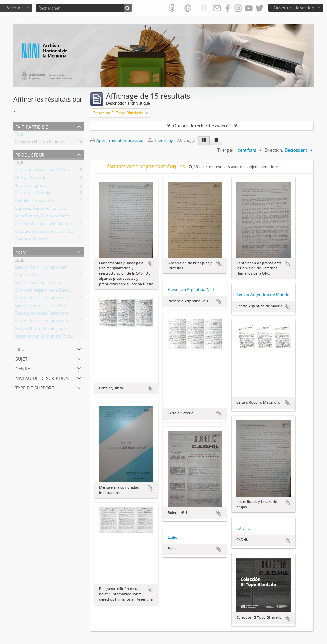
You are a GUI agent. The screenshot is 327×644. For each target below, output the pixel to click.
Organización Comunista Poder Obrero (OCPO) (59, 337)
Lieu (20, 349)
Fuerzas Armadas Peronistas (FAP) (47, 314)
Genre (23, 368)
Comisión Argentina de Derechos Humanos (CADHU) (64, 171)
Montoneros (27, 276)
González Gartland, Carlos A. (41, 209)
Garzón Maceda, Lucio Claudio (43, 225)
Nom (21, 251)
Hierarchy (161, 140)
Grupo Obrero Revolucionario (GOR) (49, 330)
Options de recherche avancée (202, 126)
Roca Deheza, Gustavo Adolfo (42, 217)
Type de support (35, 387)
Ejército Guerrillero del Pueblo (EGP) (48, 307)
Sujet (21, 358)
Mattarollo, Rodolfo (33, 194)
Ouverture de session (294, 8)
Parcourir (14, 8)
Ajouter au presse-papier (150, 263)
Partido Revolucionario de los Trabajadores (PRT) (61, 299)
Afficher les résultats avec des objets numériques (235, 167)
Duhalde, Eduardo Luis (36, 202)
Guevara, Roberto (31, 240)
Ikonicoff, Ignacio (31, 186)
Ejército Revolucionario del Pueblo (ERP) (52, 268)
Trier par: (226, 150)
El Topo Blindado (31, 179)
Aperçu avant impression (117, 140)
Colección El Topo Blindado (40, 143)
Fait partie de (32, 126)
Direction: (274, 150)
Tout (19, 135)
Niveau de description (42, 377)
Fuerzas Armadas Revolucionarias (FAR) (52, 284)
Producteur (30, 154)
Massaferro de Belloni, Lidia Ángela (47, 232)
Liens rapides (204, 8)
